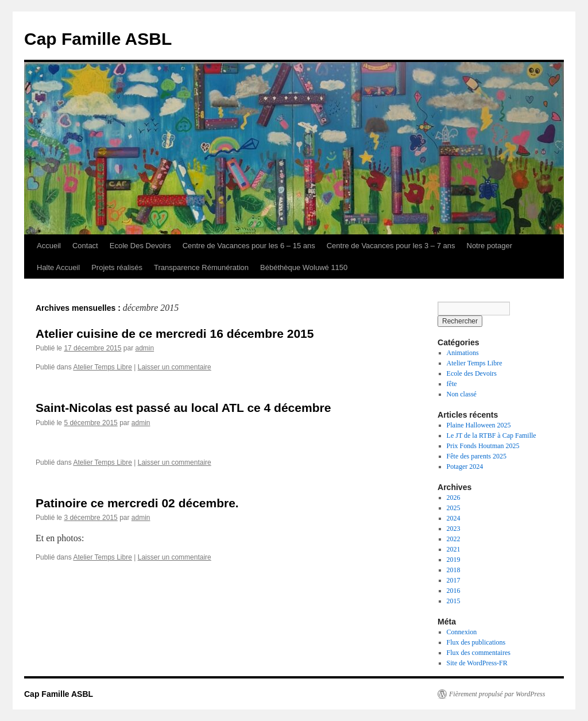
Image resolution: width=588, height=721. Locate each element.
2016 (454, 591)
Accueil (49, 246)
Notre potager (490, 246)
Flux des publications (476, 642)
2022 (454, 539)
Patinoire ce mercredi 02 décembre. (137, 503)
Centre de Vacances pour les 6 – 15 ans (249, 246)
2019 (454, 560)
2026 (454, 498)
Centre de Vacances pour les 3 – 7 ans (391, 246)
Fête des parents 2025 (477, 456)
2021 (454, 549)
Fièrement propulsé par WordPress (497, 694)
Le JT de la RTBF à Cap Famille (492, 435)
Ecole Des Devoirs (140, 246)
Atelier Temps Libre (102, 367)
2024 (454, 518)
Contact (85, 246)
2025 (454, 508)
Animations (463, 353)
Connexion (462, 632)
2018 (454, 570)
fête (452, 384)
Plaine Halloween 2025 (479, 425)
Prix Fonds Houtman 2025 (483, 446)
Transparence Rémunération (201, 267)
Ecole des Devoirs (472, 373)
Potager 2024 (465, 466)
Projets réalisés (117, 267)
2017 (454, 580)
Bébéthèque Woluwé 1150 (304, 267)
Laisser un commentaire (175, 367)
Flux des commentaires (479, 653)
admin (144, 348)
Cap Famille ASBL (98, 39)
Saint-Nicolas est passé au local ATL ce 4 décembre (183, 408)
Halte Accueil (58, 267)
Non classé (462, 394)
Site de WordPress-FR (477, 663)
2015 (454, 601)
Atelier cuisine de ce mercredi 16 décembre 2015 (175, 333)
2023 (454, 529)
